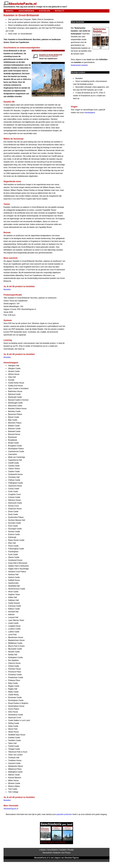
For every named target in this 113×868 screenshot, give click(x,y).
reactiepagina (90, 113)
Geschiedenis (26, 11)
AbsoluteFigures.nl (11, 809)
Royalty (60, 11)
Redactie (57, 853)
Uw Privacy (66, 853)
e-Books (43, 850)
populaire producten (64, 814)
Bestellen (7, 289)
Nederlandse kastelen (79, 65)
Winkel (10, 11)
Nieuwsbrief (47, 853)
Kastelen (45, 11)
